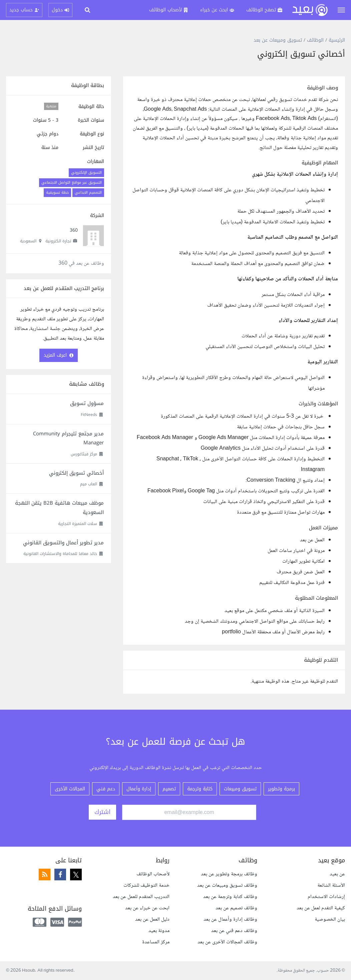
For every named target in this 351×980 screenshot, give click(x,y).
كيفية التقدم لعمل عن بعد (321, 908)
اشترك (102, 812)
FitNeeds (89, 415)
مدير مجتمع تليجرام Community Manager (68, 438)
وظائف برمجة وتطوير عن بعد (229, 874)
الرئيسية (337, 40)
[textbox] (234, 360)
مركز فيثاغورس (84, 454)
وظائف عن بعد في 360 (81, 263)
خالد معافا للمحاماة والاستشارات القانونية (60, 554)
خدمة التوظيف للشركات (146, 885)
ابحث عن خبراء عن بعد (147, 908)
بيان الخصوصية (330, 919)
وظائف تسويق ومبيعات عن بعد (227, 885)
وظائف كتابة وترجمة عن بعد (230, 897)
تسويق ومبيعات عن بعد (278, 40)
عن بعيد (337, 874)
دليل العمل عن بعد (152, 919)
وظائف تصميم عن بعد (236, 908)
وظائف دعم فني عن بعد (234, 931)
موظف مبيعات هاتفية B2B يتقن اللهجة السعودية (59, 508)
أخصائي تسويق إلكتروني (76, 473)
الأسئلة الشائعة (331, 885)
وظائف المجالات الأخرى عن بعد (227, 942)
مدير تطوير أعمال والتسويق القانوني (63, 543)
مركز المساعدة (156, 942)
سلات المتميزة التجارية (78, 524)
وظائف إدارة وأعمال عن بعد (230, 919)
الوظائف (315, 40)
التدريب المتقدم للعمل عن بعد (141, 897)
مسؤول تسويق (87, 403)
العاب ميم (89, 484)
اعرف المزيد (59, 355)
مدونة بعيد (159, 931)
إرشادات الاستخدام (326, 897)
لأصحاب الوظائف (153, 874)
